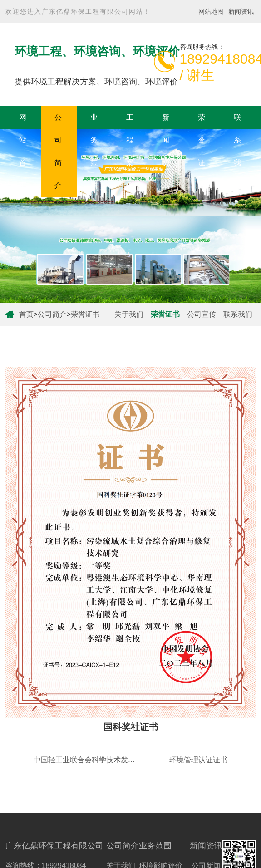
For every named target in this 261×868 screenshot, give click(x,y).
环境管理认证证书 (198, 760)
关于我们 (129, 314)
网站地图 (211, 11)
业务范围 (94, 151)
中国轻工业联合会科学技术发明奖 (88, 760)
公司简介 (58, 151)
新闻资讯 (241, 11)
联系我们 (237, 151)
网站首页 (23, 151)
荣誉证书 (202, 151)
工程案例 (130, 151)
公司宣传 (202, 314)
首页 (26, 314)
